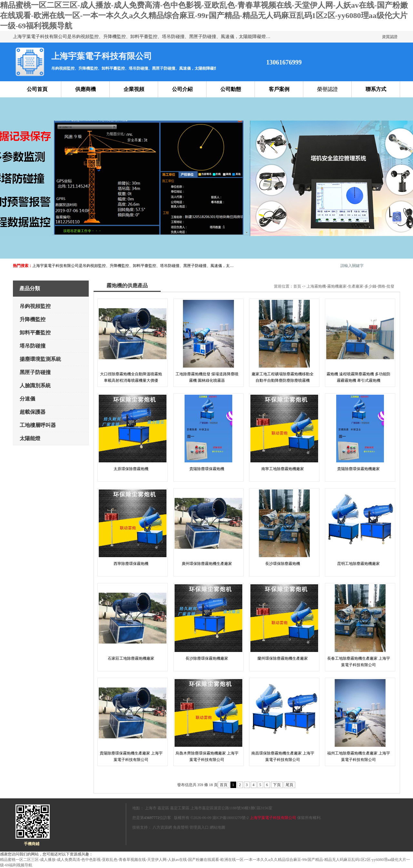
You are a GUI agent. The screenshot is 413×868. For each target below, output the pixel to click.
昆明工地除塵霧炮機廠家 (358, 564)
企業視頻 (134, 89)
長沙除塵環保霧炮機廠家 (207, 658)
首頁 (297, 286)
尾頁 (289, 785)
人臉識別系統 (35, 385)
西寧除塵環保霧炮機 (131, 564)
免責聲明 (181, 827)
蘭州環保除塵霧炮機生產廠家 (283, 658)
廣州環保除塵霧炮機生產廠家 (207, 564)
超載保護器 (33, 412)
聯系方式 (376, 89)
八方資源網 (162, 827)
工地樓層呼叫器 (38, 425)
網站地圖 (217, 827)
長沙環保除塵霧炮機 (283, 564)
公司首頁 (37, 89)
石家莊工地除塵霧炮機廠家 (131, 658)
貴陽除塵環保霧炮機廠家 (358, 469)
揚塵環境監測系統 (40, 359)
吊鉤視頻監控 (35, 306)
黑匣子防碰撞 (35, 372)
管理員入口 (199, 827)
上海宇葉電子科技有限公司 (273, 818)
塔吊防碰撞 (33, 346)
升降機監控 (33, 319)
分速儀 (27, 399)
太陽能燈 (30, 438)
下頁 (277, 785)
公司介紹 (182, 89)
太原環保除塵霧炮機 (131, 469)
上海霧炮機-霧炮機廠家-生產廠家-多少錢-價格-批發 (350, 286)
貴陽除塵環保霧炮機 (207, 469)
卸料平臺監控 (35, 333)
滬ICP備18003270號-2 (231, 818)
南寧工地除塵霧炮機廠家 (283, 469)
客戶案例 (279, 89)
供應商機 (86, 89)
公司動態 (231, 89)
